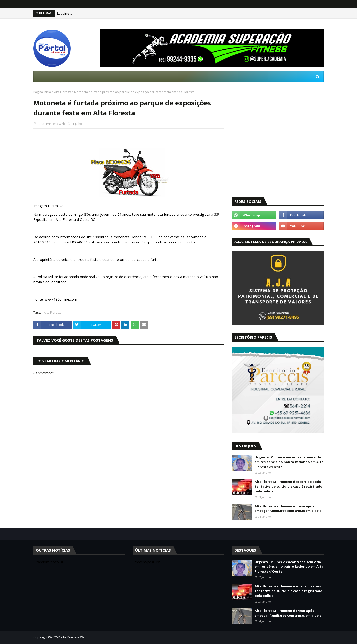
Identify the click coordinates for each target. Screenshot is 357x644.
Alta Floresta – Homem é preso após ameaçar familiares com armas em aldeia (288, 509)
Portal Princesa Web (51, 124)
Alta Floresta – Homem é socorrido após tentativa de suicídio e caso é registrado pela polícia (288, 486)
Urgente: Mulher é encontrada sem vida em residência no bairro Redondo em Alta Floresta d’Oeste (289, 462)
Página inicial (43, 92)
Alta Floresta (63, 92)
